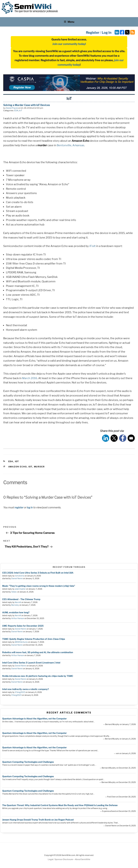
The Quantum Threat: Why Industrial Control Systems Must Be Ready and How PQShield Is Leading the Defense (60, 805)
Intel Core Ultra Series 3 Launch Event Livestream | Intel (31, 663)
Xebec (14, 592)
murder (39, 467)
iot (30, 467)
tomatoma (20, 576)
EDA (16, 110)
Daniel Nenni (17, 579)
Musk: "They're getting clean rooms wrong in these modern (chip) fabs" (39, 586)
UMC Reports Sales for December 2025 (23, 626)
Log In (107, 33)
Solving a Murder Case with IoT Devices (27, 105)
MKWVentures (21, 642)
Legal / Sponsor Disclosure (61, 859)
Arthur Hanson (18, 618)
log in (30, 507)
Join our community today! (69, 44)
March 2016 (30, 378)
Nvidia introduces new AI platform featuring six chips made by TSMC (38, 676)
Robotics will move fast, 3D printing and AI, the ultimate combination (38, 652)
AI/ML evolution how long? (16, 612)
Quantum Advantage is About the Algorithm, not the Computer (34, 719)
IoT (21, 110)
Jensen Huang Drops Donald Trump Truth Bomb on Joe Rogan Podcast (38, 820)
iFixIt (92, 246)
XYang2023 (20, 692)
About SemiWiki (83, 859)
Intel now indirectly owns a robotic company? (25, 689)
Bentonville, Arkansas (71, 145)
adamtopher (20, 589)
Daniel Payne (12, 108)
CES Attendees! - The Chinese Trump (21, 599)
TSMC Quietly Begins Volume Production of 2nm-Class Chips (34, 639)
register (19, 507)
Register (93, 33)
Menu (69, 22)
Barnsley (15, 605)
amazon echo (18, 467)
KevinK (18, 602)
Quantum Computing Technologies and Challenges (28, 762)
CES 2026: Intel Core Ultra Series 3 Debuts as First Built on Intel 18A (38, 573)
